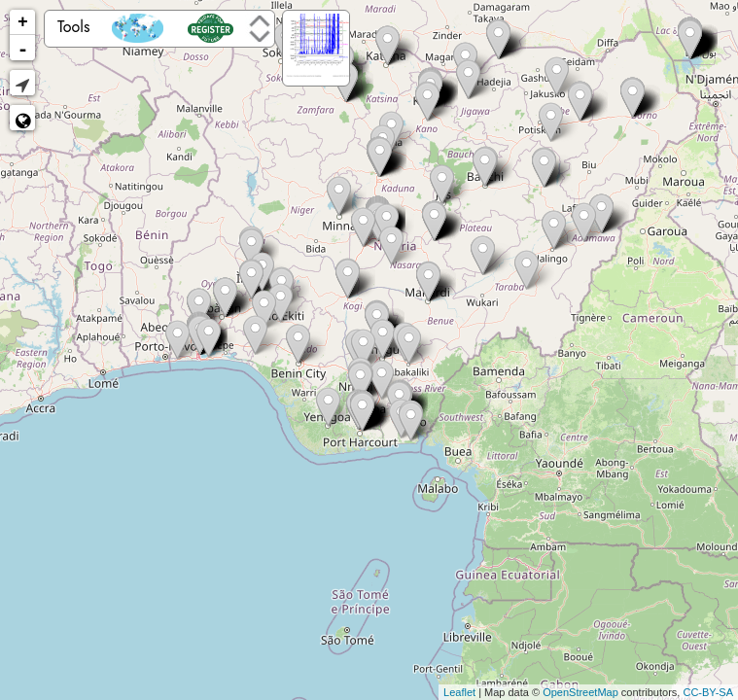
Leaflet (459, 692)
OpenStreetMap (580, 692)
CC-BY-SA (708, 692)
